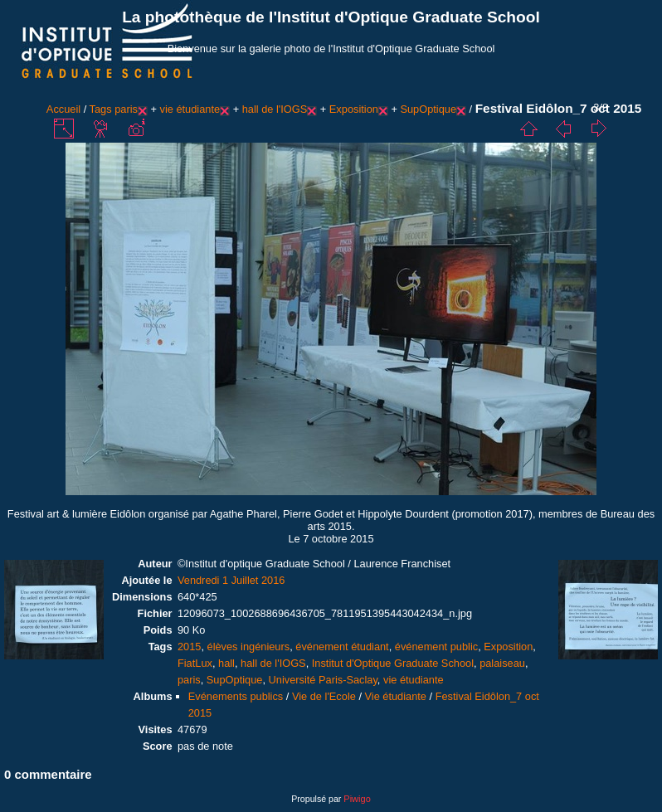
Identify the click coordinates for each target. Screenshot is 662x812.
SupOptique (428, 109)
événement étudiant (342, 647)
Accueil (63, 109)
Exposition (354, 109)
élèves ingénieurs (249, 647)
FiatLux (195, 663)
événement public (436, 647)
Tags (101, 109)
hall (226, 663)
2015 (189, 647)
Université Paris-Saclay (323, 680)
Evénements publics (236, 696)
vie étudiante (190, 109)
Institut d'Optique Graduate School (393, 663)
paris (126, 109)
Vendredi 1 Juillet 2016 (231, 580)
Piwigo (357, 799)
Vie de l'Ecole (324, 696)
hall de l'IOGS (275, 109)
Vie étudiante (396, 696)
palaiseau (502, 663)
